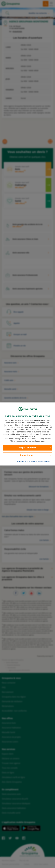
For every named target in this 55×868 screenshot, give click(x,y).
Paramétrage (27, 455)
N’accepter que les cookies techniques (29, 462)
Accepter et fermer (27, 448)
